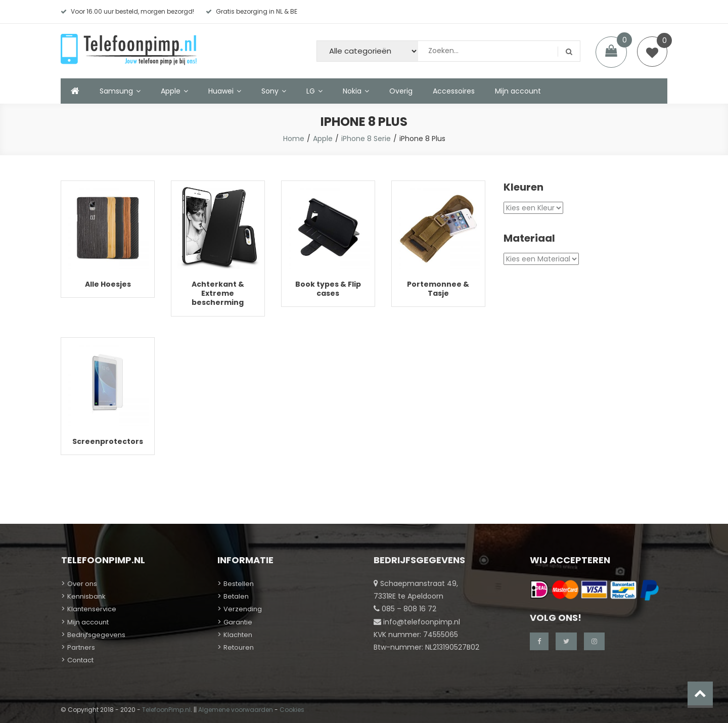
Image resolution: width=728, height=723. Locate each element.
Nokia (352, 91)
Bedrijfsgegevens (96, 635)
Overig (401, 91)
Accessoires (454, 91)
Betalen (236, 596)
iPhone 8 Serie (366, 139)
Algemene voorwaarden (236, 710)
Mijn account (518, 91)
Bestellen (239, 584)
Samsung (116, 91)
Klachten (238, 635)
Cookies (292, 710)
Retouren (239, 647)
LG (311, 91)
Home (294, 139)
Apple (171, 91)
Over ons (82, 584)
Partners (81, 647)
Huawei (221, 91)
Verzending (243, 609)
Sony (270, 91)
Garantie (238, 622)
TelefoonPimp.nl (166, 710)
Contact (80, 660)
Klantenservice (92, 609)
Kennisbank (86, 596)
